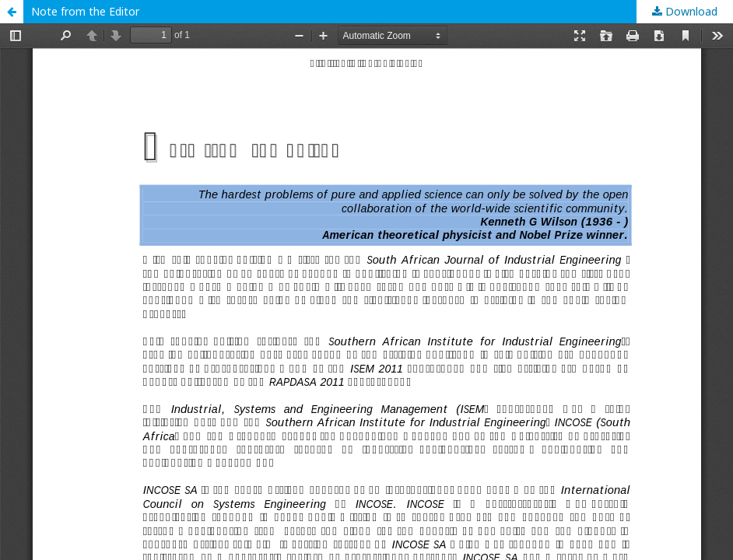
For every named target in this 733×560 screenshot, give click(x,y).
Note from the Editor (85, 11)
